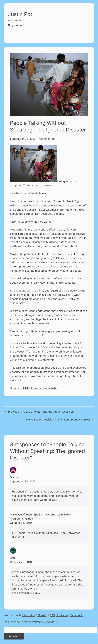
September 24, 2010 (23, 139)
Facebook (77, 615)
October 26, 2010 (21, 523)
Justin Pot (20, 14)
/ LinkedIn (62, 615)
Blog (11, 25)
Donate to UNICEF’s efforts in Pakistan (34, 388)
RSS (52, 615)
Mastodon (29, 615)
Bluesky (42, 615)
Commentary (47, 139)
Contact (19, 25)
